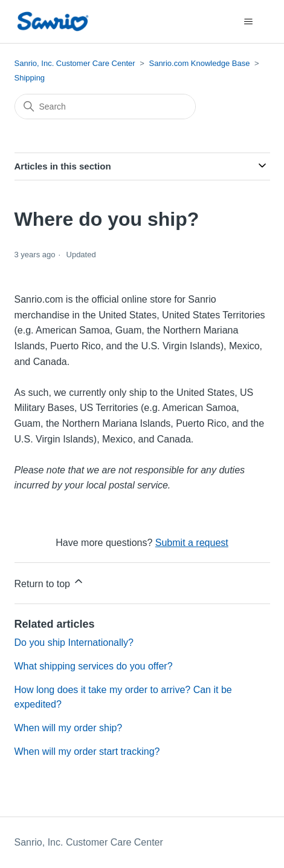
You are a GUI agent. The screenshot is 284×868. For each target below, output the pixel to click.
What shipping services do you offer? (94, 666)
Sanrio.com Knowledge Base (199, 63)
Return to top (50, 582)
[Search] (105, 107)
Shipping (30, 78)
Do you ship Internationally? (74, 643)
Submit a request (192, 543)
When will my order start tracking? (87, 751)
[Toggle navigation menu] (249, 22)
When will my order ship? (69, 728)
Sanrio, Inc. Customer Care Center (75, 63)
